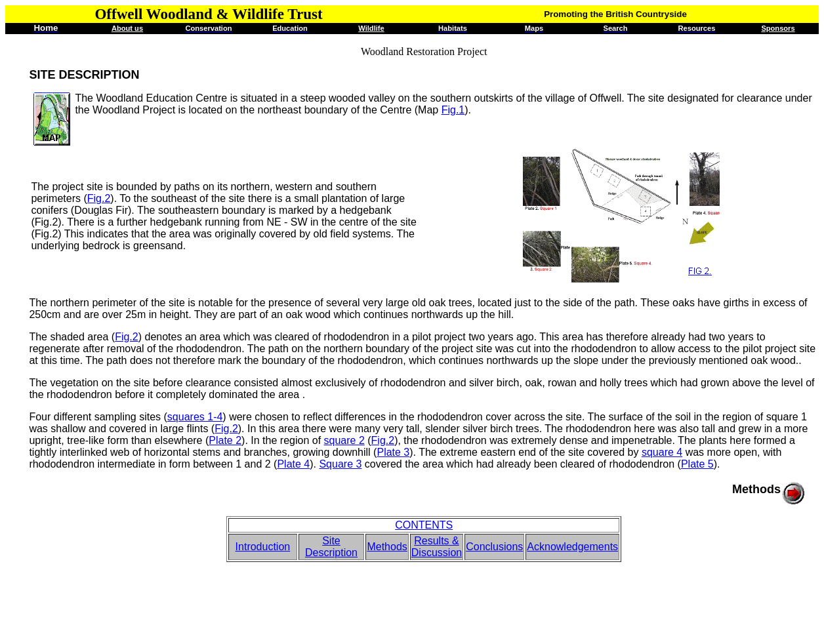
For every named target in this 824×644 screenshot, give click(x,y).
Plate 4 (293, 464)
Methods (387, 547)
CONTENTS (424, 525)
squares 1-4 (195, 417)
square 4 (662, 452)
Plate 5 (697, 464)
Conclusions (494, 547)
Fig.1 (453, 110)
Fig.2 (99, 198)
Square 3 (340, 464)
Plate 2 (225, 440)
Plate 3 (393, 452)
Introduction (263, 547)
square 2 (344, 440)
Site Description (331, 547)
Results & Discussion (437, 547)
